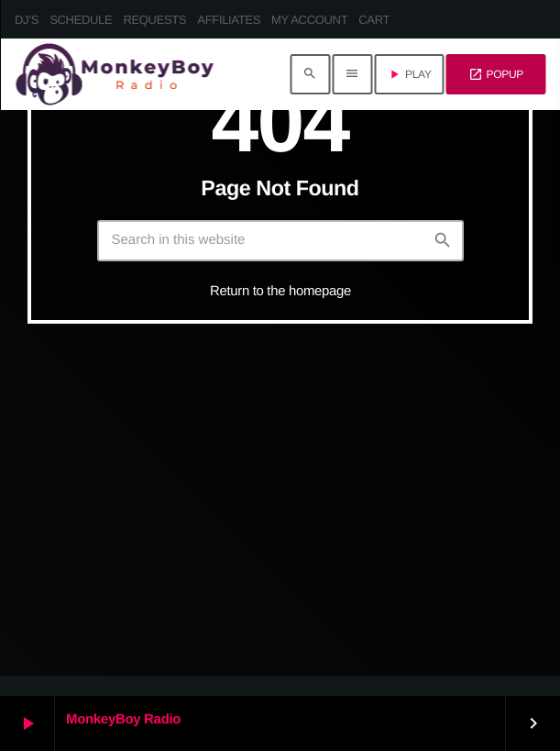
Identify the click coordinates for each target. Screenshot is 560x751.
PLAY (409, 74)
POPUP (496, 74)
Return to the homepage (280, 291)
